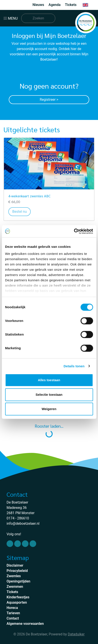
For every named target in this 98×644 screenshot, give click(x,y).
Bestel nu (21, 211)
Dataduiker (76, 634)
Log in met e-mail (49, 68)
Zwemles (14, 576)
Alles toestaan (49, 380)
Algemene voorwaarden (25, 624)
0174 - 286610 (18, 518)
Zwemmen (15, 587)
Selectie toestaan (49, 395)
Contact (13, 618)
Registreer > (49, 100)
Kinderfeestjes (18, 597)
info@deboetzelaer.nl (23, 524)
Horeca (12, 608)
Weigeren (49, 409)
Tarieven (13, 613)
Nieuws (38, 5)
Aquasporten (17, 602)
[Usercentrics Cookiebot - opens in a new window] (74, 231)
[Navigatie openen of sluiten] (12, 18)
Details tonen (74, 366)
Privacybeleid (17, 571)
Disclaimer (15, 565)
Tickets (71, 5)
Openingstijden (18, 581)
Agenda (54, 5)
